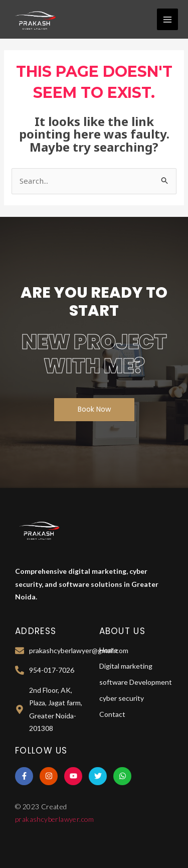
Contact (112, 714)
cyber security (122, 698)
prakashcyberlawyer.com (55, 819)
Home (109, 650)
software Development (136, 682)
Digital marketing (126, 666)
